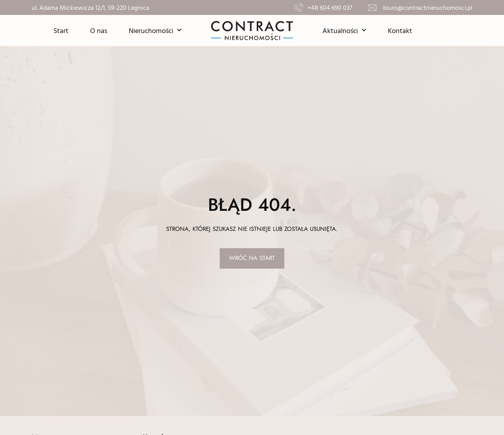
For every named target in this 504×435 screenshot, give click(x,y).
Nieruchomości (155, 30)
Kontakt (400, 30)
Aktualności (344, 30)
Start (61, 30)
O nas (99, 30)
